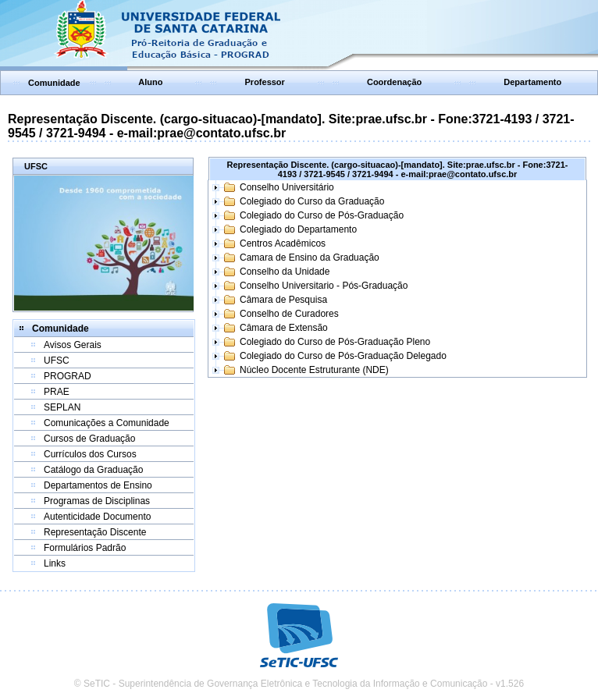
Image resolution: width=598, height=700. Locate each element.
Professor (265, 82)
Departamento (532, 82)
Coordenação (394, 82)
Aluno (150, 82)
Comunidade (54, 83)
